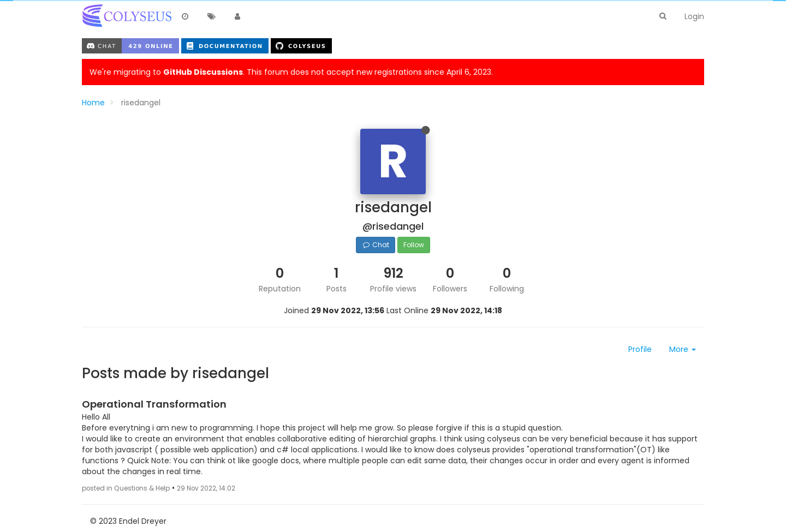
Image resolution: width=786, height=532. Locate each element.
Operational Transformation (154, 404)
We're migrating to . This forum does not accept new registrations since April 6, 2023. (291, 72)
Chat (375, 245)
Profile (640, 349)
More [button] (683, 349)
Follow (414, 245)
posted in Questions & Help (126, 488)
